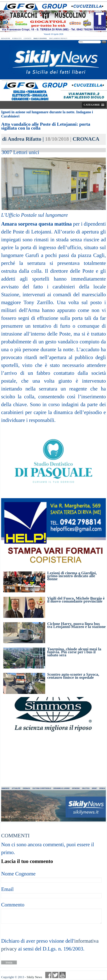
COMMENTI (15, 836)
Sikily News (34, 977)
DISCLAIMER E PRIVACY (58, 38)
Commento (13, 905)
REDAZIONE (6, 38)
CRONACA (86, 139)
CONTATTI (27, 38)
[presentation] (17, 930)
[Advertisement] (53, 759)
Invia (9, 962)
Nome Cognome (18, 874)
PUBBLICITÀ (17, 38)
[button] (94, 105)
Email (7, 889)
